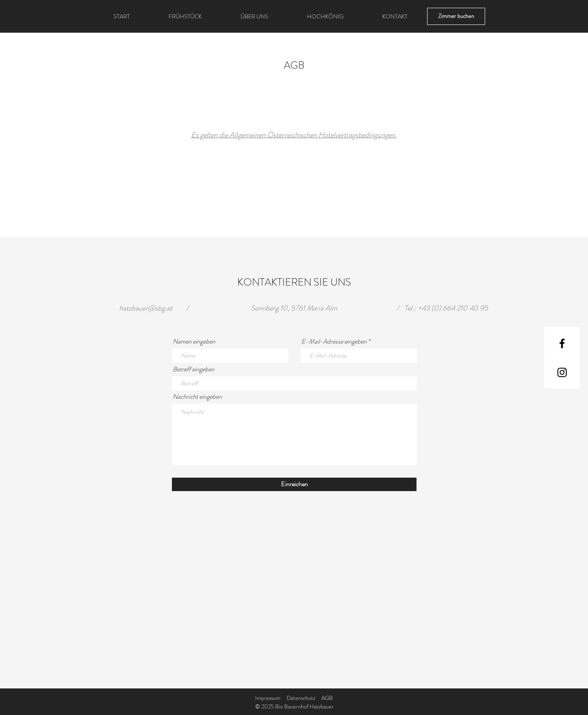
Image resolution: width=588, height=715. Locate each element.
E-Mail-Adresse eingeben (334, 342)
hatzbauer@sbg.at (146, 308)
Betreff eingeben (194, 369)
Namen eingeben (194, 342)
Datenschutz (301, 698)
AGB (327, 698)
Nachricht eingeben (197, 397)
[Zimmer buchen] (456, 16)
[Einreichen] (294, 484)
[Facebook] (562, 343)
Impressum (268, 698)
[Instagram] (562, 372)
